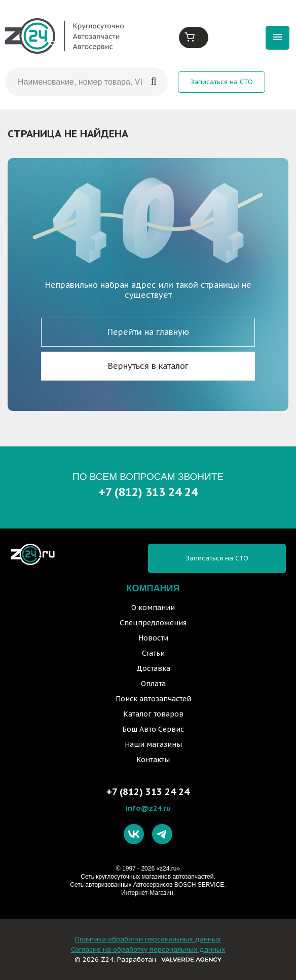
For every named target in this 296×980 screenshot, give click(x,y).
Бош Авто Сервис (153, 729)
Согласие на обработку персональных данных (148, 949)
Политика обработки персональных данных (148, 939)
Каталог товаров (153, 714)
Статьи (153, 653)
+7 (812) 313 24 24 (148, 492)
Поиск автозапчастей (153, 699)
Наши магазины (153, 744)
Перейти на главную (148, 332)
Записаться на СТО (221, 82)
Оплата (153, 684)
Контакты (153, 760)
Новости (153, 638)
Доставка (153, 668)
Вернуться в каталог (148, 366)
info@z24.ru (148, 808)
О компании (153, 608)
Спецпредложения (153, 623)
